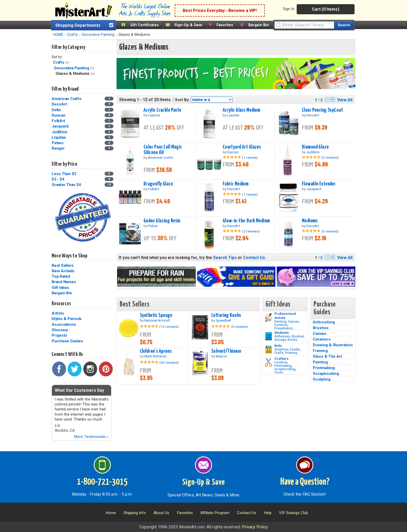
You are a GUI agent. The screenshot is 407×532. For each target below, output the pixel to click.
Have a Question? (305, 482)
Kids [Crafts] (278, 345)
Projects (59, 335)
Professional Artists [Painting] (285, 316)
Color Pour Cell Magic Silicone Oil (163, 150)
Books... (294, 340)
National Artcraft (157, 320)
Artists (58, 313)
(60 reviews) (169, 362)
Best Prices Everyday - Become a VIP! (220, 11)
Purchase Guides (67, 341)
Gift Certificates (145, 25)
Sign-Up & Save (188, 25)
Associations (64, 324)
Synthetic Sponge (156, 315)
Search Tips (225, 258)
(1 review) (250, 157)
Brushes (298, 336)
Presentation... (285, 328)
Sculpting (322, 379)
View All (345, 100)
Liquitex (59, 137)
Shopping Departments (78, 25)
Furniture (281, 325)
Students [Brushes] (282, 332)
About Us (161, 513)
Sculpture (281, 349)
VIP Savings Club (294, 513)
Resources (61, 304)
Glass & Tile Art (327, 356)
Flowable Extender (319, 184)
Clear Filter (67, 62)
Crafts (73, 35)
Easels (295, 349)
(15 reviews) (169, 327)
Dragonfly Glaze (158, 184)
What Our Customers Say (79, 390)
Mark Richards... (157, 356)
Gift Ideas (60, 288)
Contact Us (254, 258)
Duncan (59, 115)
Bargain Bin (259, 25)
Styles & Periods (67, 319)
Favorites (225, 25)
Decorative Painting (98, 35)
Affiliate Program (215, 513)
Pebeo (58, 143)
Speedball (223, 320)
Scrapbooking (285, 369)
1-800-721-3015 (102, 482)
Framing (320, 351)
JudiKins (60, 132)
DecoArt (59, 104)
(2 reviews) (330, 157)
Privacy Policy (255, 527)
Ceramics (322, 339)
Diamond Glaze (315, 147)
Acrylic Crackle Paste (162, 110)
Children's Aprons (156, 351)
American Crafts (66, 99)
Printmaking (283, 366)
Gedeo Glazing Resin (162, 221)
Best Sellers (63, 265)
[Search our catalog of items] (344, 25)
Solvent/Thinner (226, 351)
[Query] (304, 25)
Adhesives (282, 336)
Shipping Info (135, 513)
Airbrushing (324, 322)
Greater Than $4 (66, 185)
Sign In (289, 9)
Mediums (310, 221)
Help (268, 513)
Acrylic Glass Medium (242, 110)
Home (111, 513)
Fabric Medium (236, 184)
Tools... (280, 372)
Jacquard (60, 126)
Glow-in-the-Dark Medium (246, 221)
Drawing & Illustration (333, 345)
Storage (280, 340)
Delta (56, 110)
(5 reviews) (330, 231)
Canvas (293, 321)
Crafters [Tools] (281, 358)
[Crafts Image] (269, 349)
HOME (58, 35)
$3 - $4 (58, 179)
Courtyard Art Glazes (242, 147)
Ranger (58, 148)
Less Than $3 (64, 174)
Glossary (60, 330)
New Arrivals (63, 271)
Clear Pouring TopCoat (322, 110)
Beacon (221, 356)
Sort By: (182, 100)
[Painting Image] (269, 317)
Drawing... (292, 353)
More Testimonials (91, 437)
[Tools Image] (269, 362)
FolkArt (58, 121)
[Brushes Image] (269, 336)
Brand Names (64, 282)
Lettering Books (226, 315)
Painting (280, 321)
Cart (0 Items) (326, 9)
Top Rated (61, 276)
